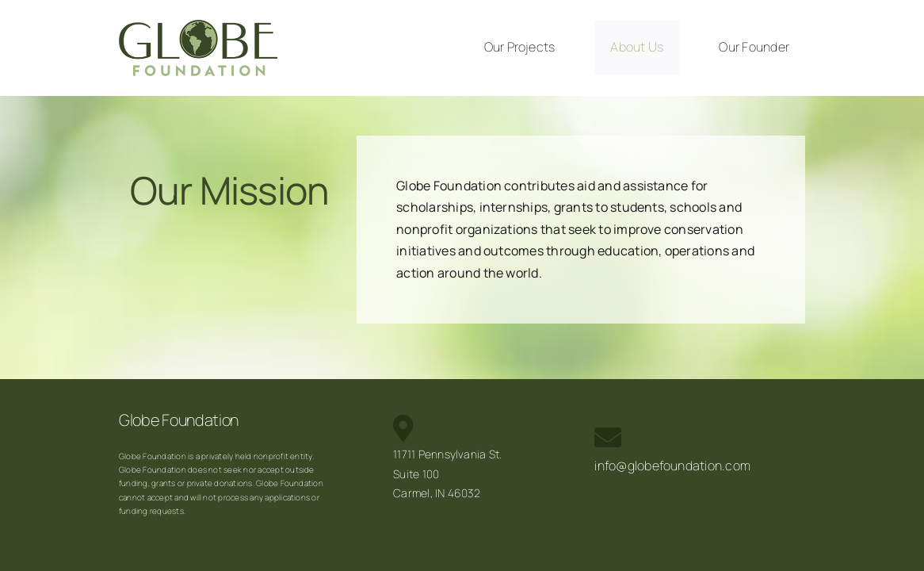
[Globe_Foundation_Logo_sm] (198, 26)
